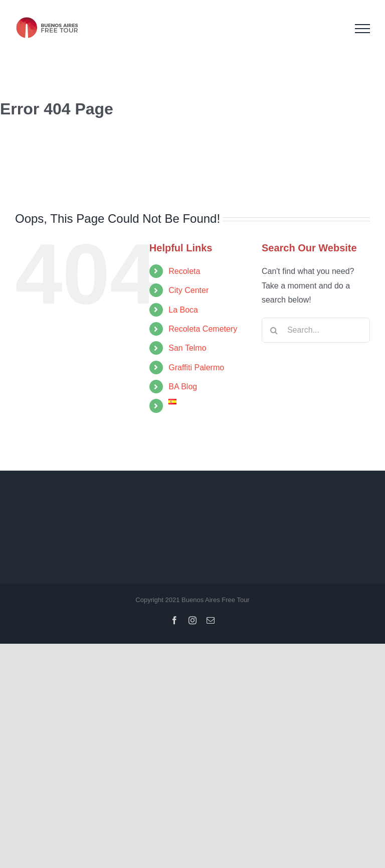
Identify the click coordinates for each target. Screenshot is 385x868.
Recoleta (184, 271)
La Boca (183, 310)
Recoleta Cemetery (203, 329)
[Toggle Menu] (362, 29)
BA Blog (183, 387)
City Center (188, 290)
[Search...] (316, 330)
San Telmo (187, 348)
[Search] (274, 330)
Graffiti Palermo (196, 368)
